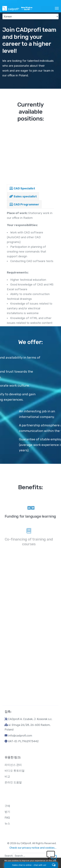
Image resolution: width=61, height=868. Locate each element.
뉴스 (7, 823)
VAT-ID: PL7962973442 (23, 741)
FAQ (7, 818)
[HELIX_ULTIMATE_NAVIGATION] (57, 8)
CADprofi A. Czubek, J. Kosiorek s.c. (30, 719)
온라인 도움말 (13, 782)
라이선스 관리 (13, 765)
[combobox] (31, 856)
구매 (7, 806)
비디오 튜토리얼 (15, 771)
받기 (7, 812)
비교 (7, 777)
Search (9, 856)
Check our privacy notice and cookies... (33, 848)
